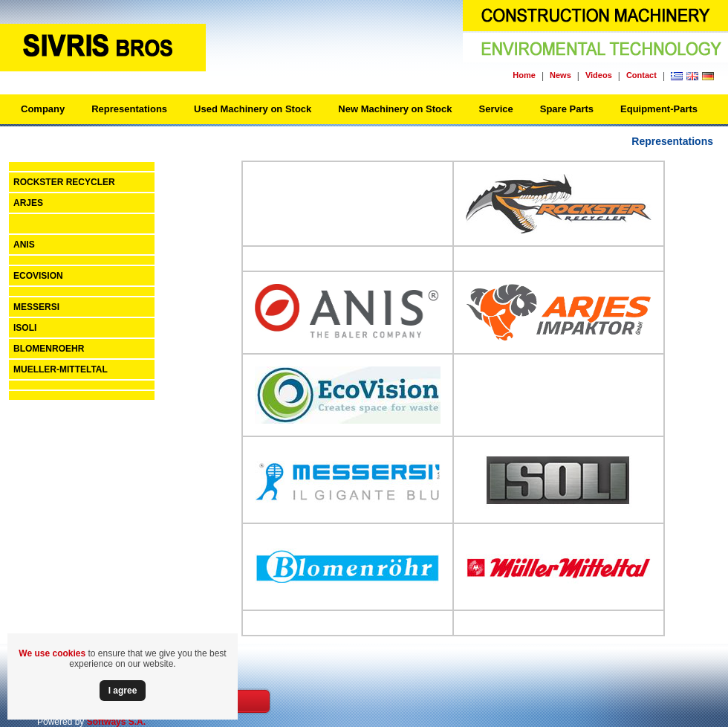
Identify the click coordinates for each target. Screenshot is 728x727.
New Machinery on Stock (395, 109)
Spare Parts (567, 109)
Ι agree (123, 691)
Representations (129, 109)
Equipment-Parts (659, 109)
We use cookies (52, 653)
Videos (599, 75)
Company (43, 109)
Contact (641, 75)
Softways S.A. (116, 722)
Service (495, 109)
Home (524, 75)
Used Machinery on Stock (253, 109)
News (560, 75)
